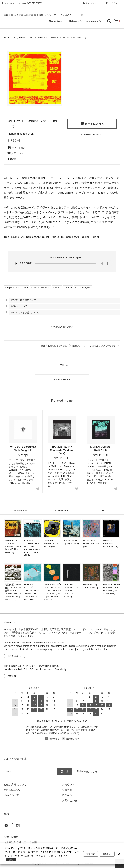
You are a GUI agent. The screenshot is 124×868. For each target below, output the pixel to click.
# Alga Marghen (83, 288)
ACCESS (12, 676)
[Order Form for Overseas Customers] (92, 135)
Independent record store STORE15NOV (22, 3)
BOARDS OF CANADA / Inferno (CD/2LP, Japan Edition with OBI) (13, 546)
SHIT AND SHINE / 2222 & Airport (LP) (52, 543)
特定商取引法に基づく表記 (56, 346)
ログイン (113, 3)
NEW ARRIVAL (21, 511)
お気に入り (16, 154)
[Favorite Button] (38, 489)
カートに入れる (92, 124)
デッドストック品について (25, 313)
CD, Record (20, 38)
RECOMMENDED (62, 511)
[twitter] (6, 827)
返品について (81, 346)
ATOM (14, 837)
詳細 (11, 860)
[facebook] (12, 827)
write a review (62, 379)
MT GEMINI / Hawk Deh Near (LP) (91, 543)
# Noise (57, 288)
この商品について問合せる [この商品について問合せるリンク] (105, 346)
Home (7, 38)
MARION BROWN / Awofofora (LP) (111, 543)
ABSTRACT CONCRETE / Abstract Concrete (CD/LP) (71, 591)
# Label (68, 288)
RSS (6, 837)
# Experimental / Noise (16, 288)
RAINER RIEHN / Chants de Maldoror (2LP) (62, 450)
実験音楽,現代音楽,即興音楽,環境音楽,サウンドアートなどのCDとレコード (43, 15)
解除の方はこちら (87, 771)
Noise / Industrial (38, 38)
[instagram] (18, 827)
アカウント (91, 3)
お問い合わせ (15, 656)
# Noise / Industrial (41, 288)
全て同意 (91, 854)
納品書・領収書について (24, 300)
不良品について (19, 306)
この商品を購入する (62, 327)
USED (103, 511)
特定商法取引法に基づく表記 (20, 843)
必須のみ (107, 854)
